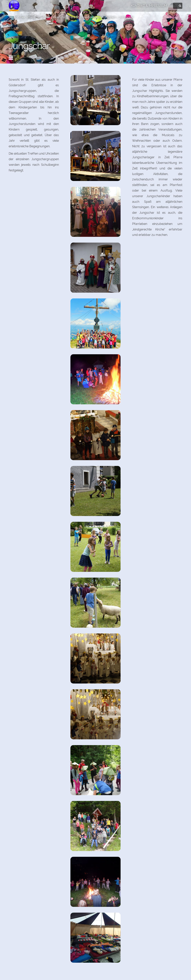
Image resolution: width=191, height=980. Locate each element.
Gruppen (109, 17)
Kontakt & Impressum (149, 6)
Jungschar (126, 17)
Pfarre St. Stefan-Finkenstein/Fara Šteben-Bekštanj (63, 17)
